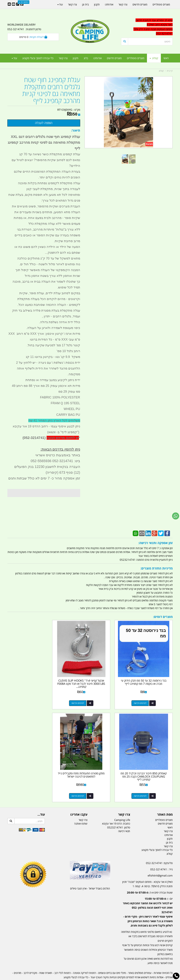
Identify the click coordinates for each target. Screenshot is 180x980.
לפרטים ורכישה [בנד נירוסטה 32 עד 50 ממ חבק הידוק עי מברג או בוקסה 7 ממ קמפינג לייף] (143, 697)
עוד (14, 58)
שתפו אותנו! (81, 811)
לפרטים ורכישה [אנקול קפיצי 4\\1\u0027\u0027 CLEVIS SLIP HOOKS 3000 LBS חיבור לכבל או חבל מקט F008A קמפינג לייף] (86, 697)
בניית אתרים (78, 978)
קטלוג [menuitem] (154, 58)
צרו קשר (83, 807)
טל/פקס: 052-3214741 (159, 850)
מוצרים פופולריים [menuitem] (136, 58)
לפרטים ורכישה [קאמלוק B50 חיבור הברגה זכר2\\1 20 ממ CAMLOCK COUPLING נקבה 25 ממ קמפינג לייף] (30, 697)
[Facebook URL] (22, 4)
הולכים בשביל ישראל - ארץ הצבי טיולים (90, 876)
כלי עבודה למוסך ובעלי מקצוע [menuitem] (38, 58)
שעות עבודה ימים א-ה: (150, 879)
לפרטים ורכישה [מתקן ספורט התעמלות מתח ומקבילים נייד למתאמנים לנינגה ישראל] (143, 783)
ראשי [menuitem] (166, 58)
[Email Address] (9, 4)
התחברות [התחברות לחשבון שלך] (24, 2)
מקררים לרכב (30, 960)
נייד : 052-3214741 (161, 856)
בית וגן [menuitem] (85, 4)
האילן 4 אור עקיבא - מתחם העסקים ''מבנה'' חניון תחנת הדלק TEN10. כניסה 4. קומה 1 (147, 871)
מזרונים (18, 960)
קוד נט (85, 978)
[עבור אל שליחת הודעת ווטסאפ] (176, 516)
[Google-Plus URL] (18, 4)
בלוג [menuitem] (86, 58)
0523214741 (115, 815)
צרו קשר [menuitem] (63, 58)
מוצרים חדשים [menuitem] (114, 58)
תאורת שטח (46, 960)
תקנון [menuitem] (76, 58)
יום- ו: (148, 899)
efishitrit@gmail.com (160, 863)
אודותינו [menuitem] (97, 58)
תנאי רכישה (124, 818)
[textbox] (147, 901)
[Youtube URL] (14, 4)
